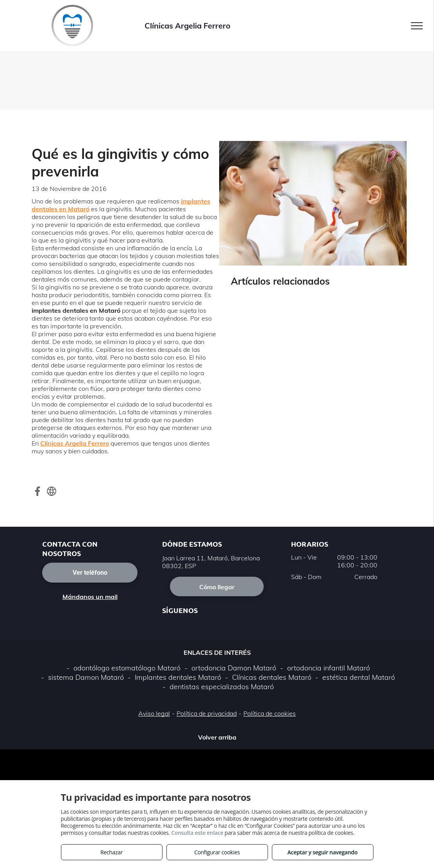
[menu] (417, 26)
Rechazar (112, 852)
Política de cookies (270, 713)
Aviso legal (154, 713)
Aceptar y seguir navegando (322, 852)
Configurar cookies (217, 852)
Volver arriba (217, 737)
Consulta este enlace (197, 833)
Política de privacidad (207, 713)
